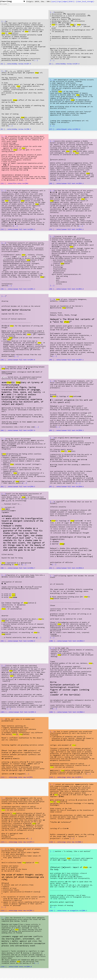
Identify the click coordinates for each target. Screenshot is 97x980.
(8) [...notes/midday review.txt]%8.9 (16, 129)
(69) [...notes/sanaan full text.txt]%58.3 (66, 431)
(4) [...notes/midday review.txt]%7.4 (16, 64)
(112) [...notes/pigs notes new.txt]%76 (17, 777)
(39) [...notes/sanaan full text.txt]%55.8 (18, 360)
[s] (54, 2)
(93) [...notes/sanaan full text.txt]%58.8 (66, 568)
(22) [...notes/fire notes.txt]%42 (14, 184)
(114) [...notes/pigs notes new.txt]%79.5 (66, 777)
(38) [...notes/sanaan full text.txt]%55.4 (66, 289)
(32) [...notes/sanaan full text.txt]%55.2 (18, 229)
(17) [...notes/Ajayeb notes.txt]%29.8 (65, 129)
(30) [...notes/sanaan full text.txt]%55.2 (66, 184)
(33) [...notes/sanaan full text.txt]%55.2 (66, 229)
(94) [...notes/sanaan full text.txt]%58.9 (18, 641)
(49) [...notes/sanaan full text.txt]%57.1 (66, 360)
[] (71, 2)
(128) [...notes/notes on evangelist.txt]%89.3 (68, 911)
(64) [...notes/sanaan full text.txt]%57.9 (18, 431)
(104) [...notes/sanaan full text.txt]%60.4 (67, 712)
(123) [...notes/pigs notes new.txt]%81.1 (17, 911)
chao (27, 32)
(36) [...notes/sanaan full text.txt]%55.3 (18, 289)
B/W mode (3, 4)
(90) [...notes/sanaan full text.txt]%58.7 (18, 568)
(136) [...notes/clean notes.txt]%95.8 (16, 967)
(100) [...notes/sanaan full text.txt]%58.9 (67, 641)
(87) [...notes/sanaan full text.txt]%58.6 (66, 487)
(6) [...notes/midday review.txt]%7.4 (64, 64)
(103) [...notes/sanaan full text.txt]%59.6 (18, 712)
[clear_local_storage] (85, 2)
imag (10, 33)
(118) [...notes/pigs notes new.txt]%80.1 (66, 842)
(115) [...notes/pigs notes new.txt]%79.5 (17, 842)
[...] (4, 22)
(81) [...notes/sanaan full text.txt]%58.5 (18, 487)
